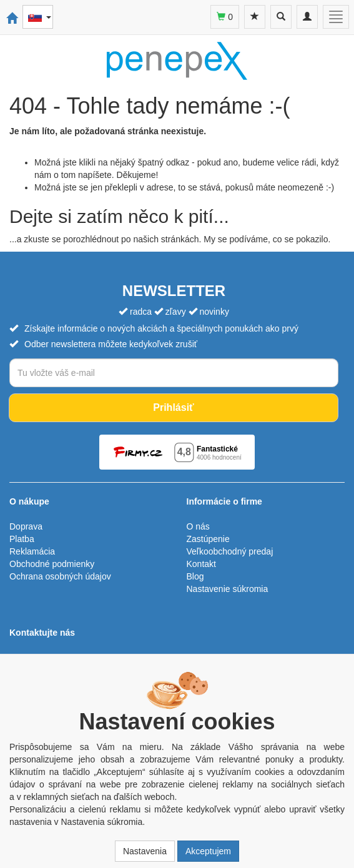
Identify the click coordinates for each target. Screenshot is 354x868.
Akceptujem (208, 851)
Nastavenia (145, 851)
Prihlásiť (173, 407)
